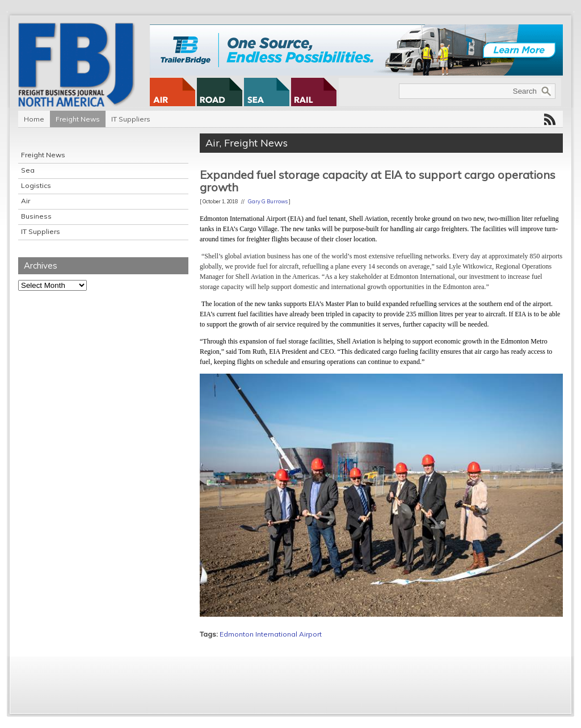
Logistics (36, 185)
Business (36, 216)
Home (34, 119)
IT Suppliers (131, 119)
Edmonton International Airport (271, 634)
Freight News (78, 119)
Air (26, 201)
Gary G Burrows (268, 201)
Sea (28, 170)
